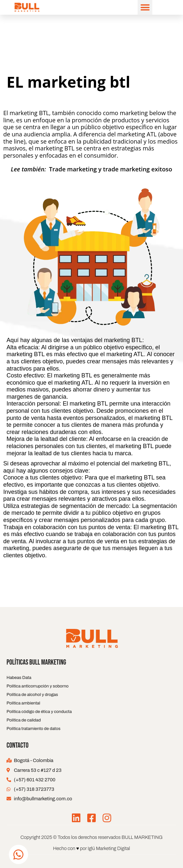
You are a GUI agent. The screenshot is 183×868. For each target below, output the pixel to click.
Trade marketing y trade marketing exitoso (111, 169)
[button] (145, 7)
